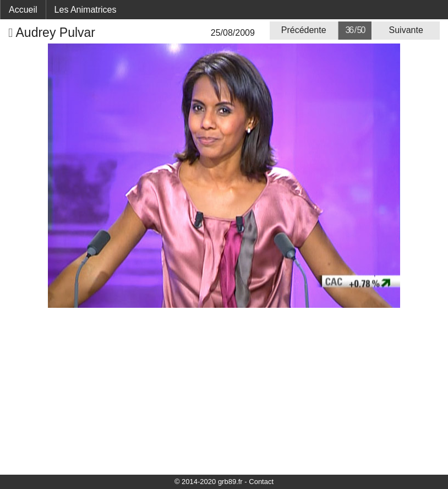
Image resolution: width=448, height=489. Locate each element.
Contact (261, 482)
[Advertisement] (224, 390)
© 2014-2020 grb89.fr (209, 482)
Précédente (304, 30)
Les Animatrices (86, 10)
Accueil (23, 10)
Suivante (406, 30)
